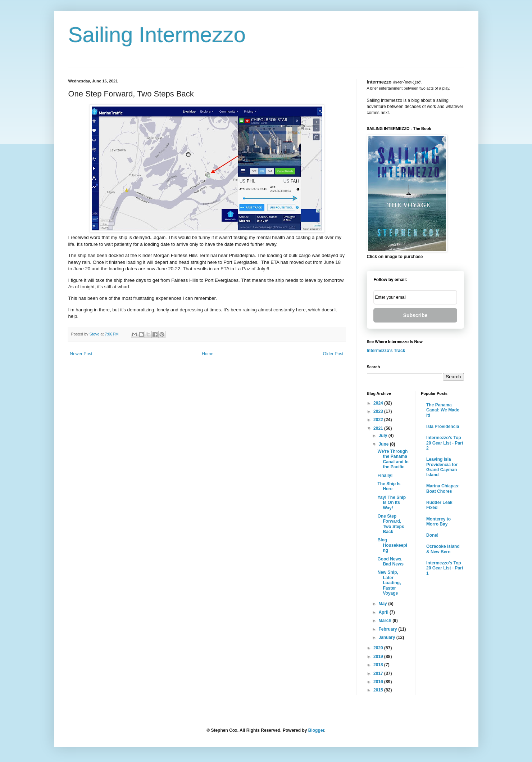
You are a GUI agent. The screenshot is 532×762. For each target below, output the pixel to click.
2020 (379, 648)
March (385, 621)
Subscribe (415, 315)
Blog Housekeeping (392, 545)
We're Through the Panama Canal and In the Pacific (393, 459)
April (384, 612)
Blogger (316, 730)
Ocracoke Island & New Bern (443, 549)
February (388, 629)
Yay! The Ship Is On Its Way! (392, 503)
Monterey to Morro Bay (438, 522)
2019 (379, 657)
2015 (379, 690)
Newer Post (81, 354)
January (387, 637)
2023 (379, 411)
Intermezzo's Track (386, 351)
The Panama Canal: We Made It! (443, 410)
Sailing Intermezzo (157, 35)
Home (208, 354)
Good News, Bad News (390, 562)
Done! (432, 535)
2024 (379, 403)
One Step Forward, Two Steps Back (391, 524)
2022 (379, 420)
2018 (379, 665)
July (383, 436)
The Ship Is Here (389, 486)
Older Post (333, 354)
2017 (379, 673)
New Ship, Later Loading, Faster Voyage (389, 583)
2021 (379, 428)
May (383, 604)
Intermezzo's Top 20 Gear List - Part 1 (445, 568)
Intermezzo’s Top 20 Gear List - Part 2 (445, 443)
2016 (379, 682)
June (384, 444)
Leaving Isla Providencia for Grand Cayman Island (442, 467)
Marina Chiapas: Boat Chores (443, 488)
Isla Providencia (443, 427)
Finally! (385, 475)
